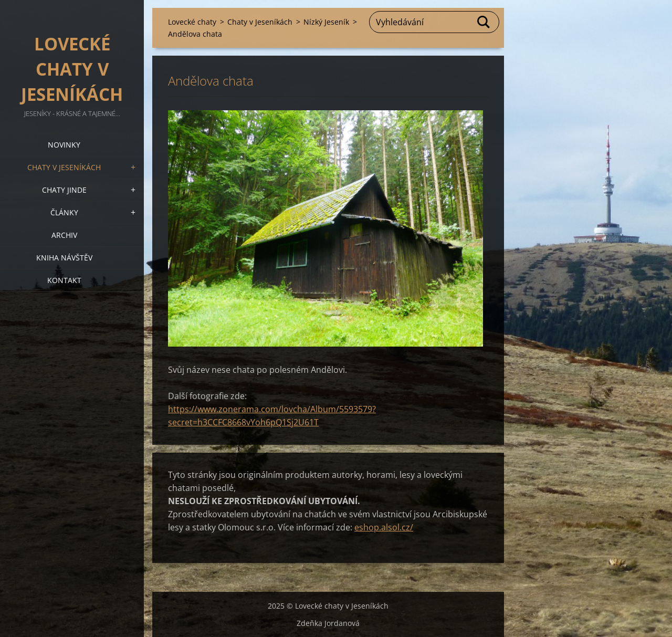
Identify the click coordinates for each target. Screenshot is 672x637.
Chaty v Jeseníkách (64, 167)
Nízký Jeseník (326, 22)
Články (64, 212)
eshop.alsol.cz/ (384, 527)
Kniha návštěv (64, 258)
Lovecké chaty (192, 22)
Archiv (64, 235)
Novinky (64, 145)
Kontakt (64, 280)
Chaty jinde (64, 190)
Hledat (484, 22)
